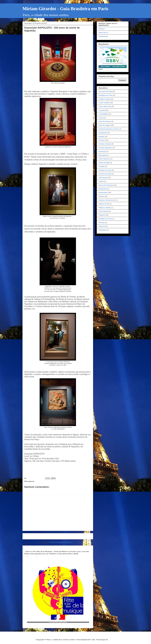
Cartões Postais (104, 99)
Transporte (102, 230)
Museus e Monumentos (107, 200)
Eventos (101, 140)
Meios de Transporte (106, 185)
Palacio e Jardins (105, 208)
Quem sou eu (103, 33)
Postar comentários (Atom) (61, 542)
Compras (102, 110)
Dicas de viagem (105, 125)
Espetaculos (103, 133)
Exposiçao (102, 151)
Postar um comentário (36, 491)
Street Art (102, 226)
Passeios (102, 215)
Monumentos (103, 193)
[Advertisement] (58, 513)
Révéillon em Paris (105, 219)
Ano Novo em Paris (105, 92)
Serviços (102, 29)
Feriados (102, 166)
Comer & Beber (104, 103)
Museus (101, 196)
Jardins (101, 181)
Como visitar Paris (105, 106)
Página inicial (58, 536)
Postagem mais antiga (80, 536)
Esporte (101, 136)
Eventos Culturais (105, 144)
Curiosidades (103, 114)
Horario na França (105, 174)
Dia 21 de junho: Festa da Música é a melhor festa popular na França (56, 548)
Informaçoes (103, 178)
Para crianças (103, 211)
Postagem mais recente (36, 536)
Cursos (101, 118)
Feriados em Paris (105, 170)
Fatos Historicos (104, 159)
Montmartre (103, 189)
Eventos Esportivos (105, 148)
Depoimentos (103, 36)
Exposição (39, 481)
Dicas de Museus (105, 121)
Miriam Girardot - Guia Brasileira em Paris (65, 9)
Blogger (112, 640)
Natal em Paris (104, 204)
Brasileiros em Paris (106, 95)
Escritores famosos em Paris (109, 129)
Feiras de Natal (104, 163)
